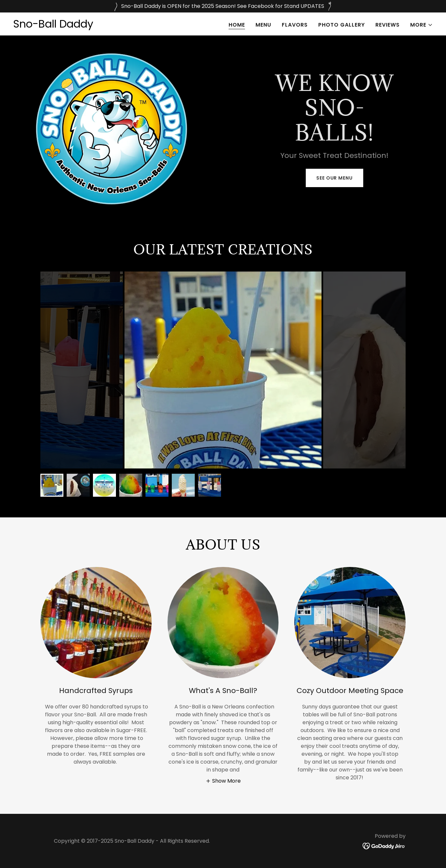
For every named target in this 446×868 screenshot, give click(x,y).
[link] (53, 26)
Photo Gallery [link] (342, 25)
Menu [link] (263, 25)
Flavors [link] (295, 25)
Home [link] (237, 25)
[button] (422, 25)
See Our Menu (334, 178)
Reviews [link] (388, 25)
